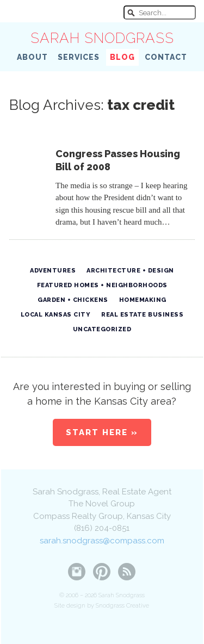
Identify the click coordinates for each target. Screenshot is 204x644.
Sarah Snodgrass (102, 38)
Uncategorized (102, 329)
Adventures (53, 271)
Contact (166, 57)
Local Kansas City (56, 315)
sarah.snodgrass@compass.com (102, 541)
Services (79, 57)
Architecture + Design (130, 271)
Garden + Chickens (73, 300)
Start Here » (102, 432)
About (32, 57)
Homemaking (143, 300)
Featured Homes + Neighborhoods (102, 285)
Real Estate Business (142, 315)
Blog (122, 57)
